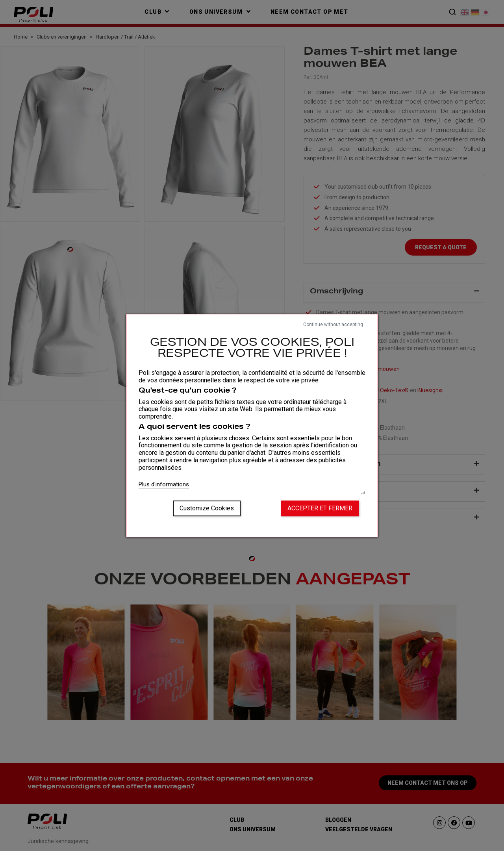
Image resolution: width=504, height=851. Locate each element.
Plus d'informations (164, 484)
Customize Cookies (207, 508)
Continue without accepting (333, 324)
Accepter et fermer (320, 508)
